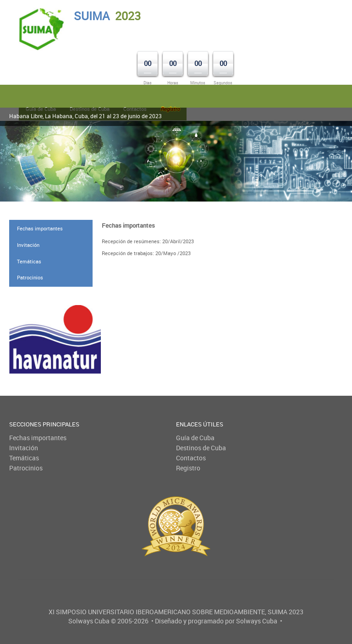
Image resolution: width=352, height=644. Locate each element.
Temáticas (29, 261)
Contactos (191, 458)
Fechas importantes (40, 228)
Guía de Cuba (195, 438)
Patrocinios (30, 277)
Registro (188, 468)
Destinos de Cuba (201, 448)
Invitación (28, 245)
